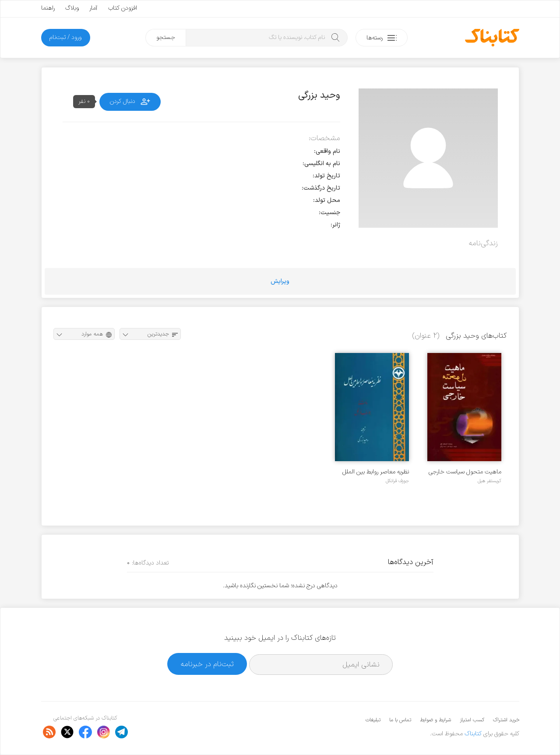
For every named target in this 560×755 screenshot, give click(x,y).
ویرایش (280, 281)
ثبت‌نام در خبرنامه (207, 664)
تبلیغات (373, 720)
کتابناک (473, 734)
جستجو (166, 37)
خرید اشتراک (506, 720)
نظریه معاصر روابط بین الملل (376, 472)
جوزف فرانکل (397, 481)
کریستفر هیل (490, 481)
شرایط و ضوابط (435, 720)
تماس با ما (400, 720)
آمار (93, 8)
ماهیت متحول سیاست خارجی (465, 472)
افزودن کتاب (123, 8)
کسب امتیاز (472, 720)
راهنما (48, 8)
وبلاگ (72, 8)
